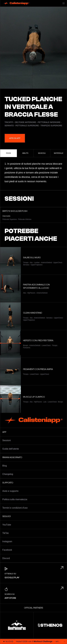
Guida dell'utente (11, 449)
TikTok (6, 533)
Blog (5, 466)
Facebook (7, 550)
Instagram (7, 541)
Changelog (8, 474)
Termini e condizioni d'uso (15, 508)
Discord (6, 558)
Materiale (59, 153)
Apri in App (15, 138)
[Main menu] (64, 3)
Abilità (25, 153)
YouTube (7, 525)
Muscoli (42, 153)
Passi (8, 153)
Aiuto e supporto (10, 491)
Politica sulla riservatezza (15, 499)
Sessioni (6, 440)
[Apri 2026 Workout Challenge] (33, 641)
